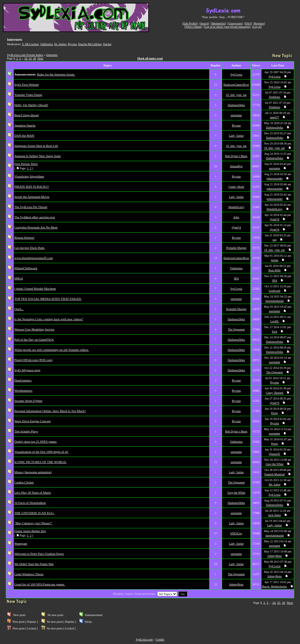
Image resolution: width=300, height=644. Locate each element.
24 (26, 58)
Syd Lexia (236, 74)
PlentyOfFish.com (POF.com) (33, 360)
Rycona (72, 44)
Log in (257, 27)
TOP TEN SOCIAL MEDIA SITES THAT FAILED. (48, 299)
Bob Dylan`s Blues (236, 156)
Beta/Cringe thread (26, 115)
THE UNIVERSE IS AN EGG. (34, 513)
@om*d (275, 219)
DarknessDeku (236, 105)
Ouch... (19, 309)
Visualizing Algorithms (29, 176)
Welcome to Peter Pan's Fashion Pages (39, 554)
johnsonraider (274, 178)
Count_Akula (236, 187)
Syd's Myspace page (27, 370)
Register (259, 23)
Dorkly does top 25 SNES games (35, 441)
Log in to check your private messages (227, 27)
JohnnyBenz (274, 556)
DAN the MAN (24, 136)
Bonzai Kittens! (24, 237)
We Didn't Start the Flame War (34, 564)
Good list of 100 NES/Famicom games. (40, 584)
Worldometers (23, 390)
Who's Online (193, 27)
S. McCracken (30, 44)
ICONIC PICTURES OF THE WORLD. (40, 462)
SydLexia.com (144, 639)
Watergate (21, 543)
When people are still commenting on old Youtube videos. (52, 350)
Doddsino (274, 97)
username (236, 115)
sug (275, 240)
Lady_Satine (236, 136)
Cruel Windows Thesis (29, 574)
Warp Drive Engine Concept (33, 421)
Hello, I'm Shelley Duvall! (31, 105)
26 (34, 58)
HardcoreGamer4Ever (236, 85)
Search (204, 23)
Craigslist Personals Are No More (36, 227)
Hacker (107, 44)
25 (30, 58)
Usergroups (235, 23)
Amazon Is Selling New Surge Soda (37, 156)
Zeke (236, 217)
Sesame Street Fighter (28, 401)
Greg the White (274, 464)
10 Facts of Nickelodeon (30, 503)
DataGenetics (23, 380)
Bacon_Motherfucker (275, 586)
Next (40, 58)
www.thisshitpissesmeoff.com (34, 258)
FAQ (248, 23)
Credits (160, 639)
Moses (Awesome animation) (33, 472)
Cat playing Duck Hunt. (30, 248)
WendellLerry (236, 207)
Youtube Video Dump (28, 95)
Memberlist (218, 23)
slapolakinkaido (274, 301)
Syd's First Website (27, 85)
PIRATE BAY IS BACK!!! (32, 186)
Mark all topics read (150, 58)
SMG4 (19, 278)
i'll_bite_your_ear (236, 95)
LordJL (274, 321)
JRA (236, 278)
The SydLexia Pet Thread (31, 207)
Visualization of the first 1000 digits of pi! (41, 452)
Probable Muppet (236, 248)
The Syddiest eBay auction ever (35, 217)
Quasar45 (275, 454)
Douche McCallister (90, 44)
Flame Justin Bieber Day (30, 531)
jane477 (275, 117)
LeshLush (274, 291)
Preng (274, 413)
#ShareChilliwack (26, 268)
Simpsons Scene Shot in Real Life (36, 146)
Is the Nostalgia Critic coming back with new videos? (49, 319)
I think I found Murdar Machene (35, 288)
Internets (52, 55)
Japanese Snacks (25, 125)
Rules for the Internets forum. (56, 74)
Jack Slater (275, 515)
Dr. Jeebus (60, 44)
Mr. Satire (275, 484)
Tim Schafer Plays (26, 431)
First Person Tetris (26, 164)
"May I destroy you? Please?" (33, 523)
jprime (275, 260)
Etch (275, 331)
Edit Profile (190, 23)
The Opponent (236, 329)
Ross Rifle (275, 270)
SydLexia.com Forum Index (25, 55)
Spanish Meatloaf (275, 474)
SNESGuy (236, 533)
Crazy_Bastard (274, 393)
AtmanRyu (236, 166)
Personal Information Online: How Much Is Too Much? (50, 411)
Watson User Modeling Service (34, 329)
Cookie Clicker (24, 482)
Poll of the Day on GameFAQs (34, 339)
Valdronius (46, 44)
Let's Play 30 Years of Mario (33, 492)
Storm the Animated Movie (32, 197)
